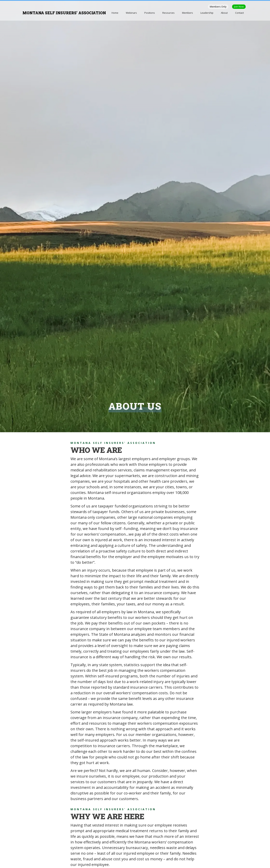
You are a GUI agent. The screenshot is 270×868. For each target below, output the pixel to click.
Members (187, 13)
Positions (150, 13)
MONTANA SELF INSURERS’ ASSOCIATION (64, 13)
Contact (239, 13)
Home (115, 13)
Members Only (218, 7)
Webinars (131, 13)
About (224, 13)
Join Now (239, 7)
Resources (168, 13)
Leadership (207, 13)
